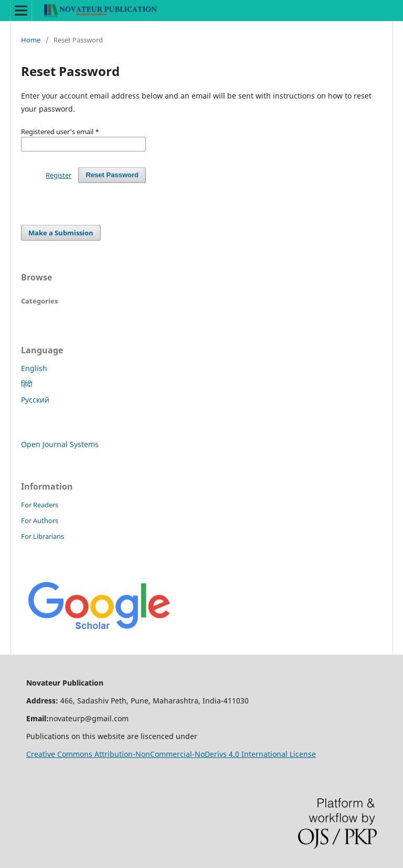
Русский (35, 400)
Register (59, 175)
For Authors (40, 520)
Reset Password (112, 175)
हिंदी (27, 384)
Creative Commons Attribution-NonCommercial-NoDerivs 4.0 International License (171, 754)
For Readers (40, 505)
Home (31, 40)
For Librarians (43, 536)
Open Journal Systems (60, 444)
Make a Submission (61, 233)
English (34, 368)
